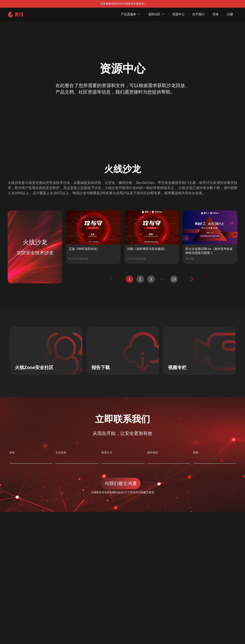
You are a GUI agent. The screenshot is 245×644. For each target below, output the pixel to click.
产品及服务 (131, 14)
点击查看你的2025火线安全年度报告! (122, 4)
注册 (230, 14)
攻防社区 (156, 14)
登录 (216, 14)
